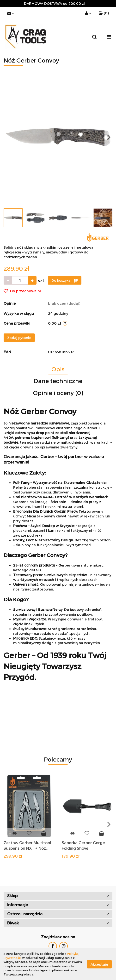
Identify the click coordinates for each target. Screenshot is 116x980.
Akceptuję (99, 964)
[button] (104, 13)
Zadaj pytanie (19, 338)
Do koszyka (65, 281)
